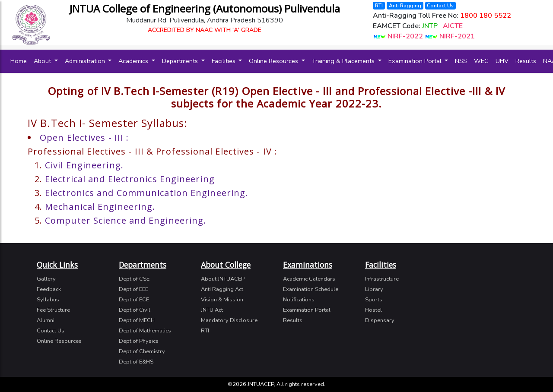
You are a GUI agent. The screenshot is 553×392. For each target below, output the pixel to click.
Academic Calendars (309, 279)
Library (374, 289)
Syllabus (48, 300)
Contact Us (440, 6)
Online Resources (274, 61)
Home (20, 61)
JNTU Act (212, 310)
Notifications (299, 300)
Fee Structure (53, 310)
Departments (181, 61)
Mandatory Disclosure (229, 320)
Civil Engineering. (84, 165)
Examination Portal (416, 61)
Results (526, 61)
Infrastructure (382, 279)
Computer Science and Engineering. (126, 220)
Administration (86, 61)
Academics (134, 61)
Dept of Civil (135, 310)
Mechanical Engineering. (100, 207)
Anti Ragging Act (222, 289)
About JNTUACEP (223, 279)
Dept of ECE (134, 300)
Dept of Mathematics (145, 331)
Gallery (46, 279)
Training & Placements (344, 61)
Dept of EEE (133, 289)
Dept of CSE (134, 279)
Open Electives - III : (84, 138)
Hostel (373, 310)
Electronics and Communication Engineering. (146, 193)
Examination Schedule (311, 289)
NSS (461, 61)
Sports (374, 300)
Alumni (46, 320)
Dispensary (380, 320)
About (43, 61)
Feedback (49, 289)
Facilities (224, 61)
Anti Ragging (405, 6)
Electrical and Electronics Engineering (130, 179)
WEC (481, 61)
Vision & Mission (222, 300)
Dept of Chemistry (142, 351)
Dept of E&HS (136, 362)
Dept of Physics (139, 341)
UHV (502, 61)
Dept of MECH (137, 320)
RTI (379, 6)
